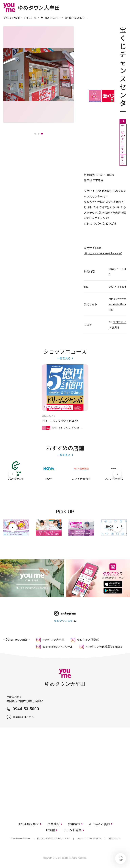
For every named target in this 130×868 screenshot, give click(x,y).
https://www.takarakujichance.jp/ (103, 253)
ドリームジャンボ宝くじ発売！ (60, 421)
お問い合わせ (114, 839)
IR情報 (50, 830)
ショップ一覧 (30, 18)
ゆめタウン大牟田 (12, 18)
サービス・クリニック (51, 18)
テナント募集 (72, 830)
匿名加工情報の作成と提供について (53, 839)
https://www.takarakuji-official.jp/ (117, 304)
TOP (121, 859)
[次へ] (117, 474)
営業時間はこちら (24, 717)
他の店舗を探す (28, 824)
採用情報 (74, 824)
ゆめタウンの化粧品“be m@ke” (104, 647)
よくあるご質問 (99, 824)
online (114, 7)
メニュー (124, 7)
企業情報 (53, 824)
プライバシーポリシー (20, 839)
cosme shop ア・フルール (58, 647)
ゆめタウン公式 (63, 621)
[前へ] (13, 474)
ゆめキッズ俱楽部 (88, 640)
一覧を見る (64, 358)
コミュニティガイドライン (89, 839)
